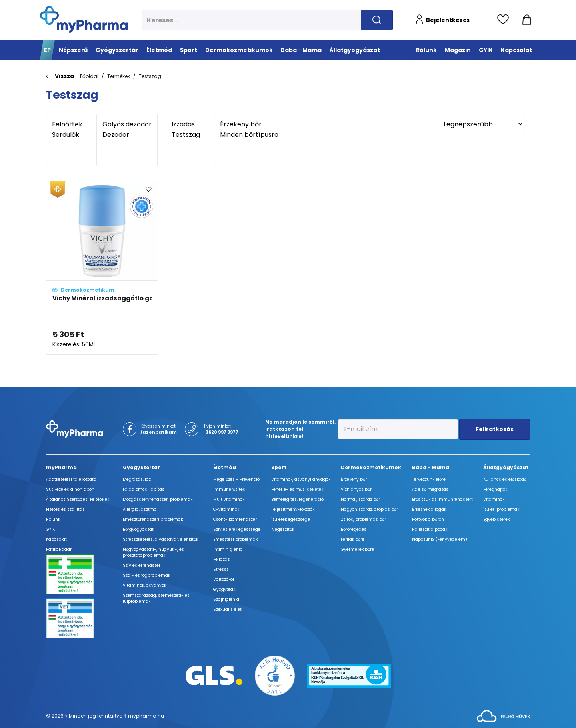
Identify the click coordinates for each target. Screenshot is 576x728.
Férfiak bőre (353, 539)
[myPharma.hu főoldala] (84, 19)
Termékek (119, 76)
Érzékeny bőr (249, 124)
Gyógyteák (224, 589)
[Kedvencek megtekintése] (505, 20)
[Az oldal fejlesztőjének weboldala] (503, 715)
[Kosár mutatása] (527, 20)
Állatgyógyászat (506, 467)
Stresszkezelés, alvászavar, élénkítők (160, 539)
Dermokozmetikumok (371, 467)
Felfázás (222, 559)
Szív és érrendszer (142, 565)
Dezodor (127, 135)
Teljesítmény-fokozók (293, 509)
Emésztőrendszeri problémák (153, 519)
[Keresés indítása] (377, 20)
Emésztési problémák (235, 539)
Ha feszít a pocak (430, 529)
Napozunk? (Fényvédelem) (440, 539)
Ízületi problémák (501, 509)
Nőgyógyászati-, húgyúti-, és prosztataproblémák (153, 552)
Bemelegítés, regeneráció (297, 499)
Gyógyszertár (141, 467)
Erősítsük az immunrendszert (442, 499)
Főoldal (89, 76)
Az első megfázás (430, 489)
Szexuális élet (227, 609)
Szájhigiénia (226, 599)
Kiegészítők (283, 529)
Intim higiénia (228, 549)
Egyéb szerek (496, 519)
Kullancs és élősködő (505, 479)
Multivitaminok (229, 499)
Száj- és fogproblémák (146, 575)
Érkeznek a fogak (429, 509)
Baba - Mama (431, 467)
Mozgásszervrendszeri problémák (158, 499)
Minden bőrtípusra (249, 135)
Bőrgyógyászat (138, 529)
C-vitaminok (226, 509)
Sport (279, 467)
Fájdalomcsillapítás (144, 489)
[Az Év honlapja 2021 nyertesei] (275, 675)
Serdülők (67, 135)
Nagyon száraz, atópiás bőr (369, 509)
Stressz (221, 569)
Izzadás (186, 124)
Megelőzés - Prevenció (236, 479)
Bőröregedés (354, 529)
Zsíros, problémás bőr (363, 519)
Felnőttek (67, 124)
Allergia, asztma (140, 509)
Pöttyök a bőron (428, 519)
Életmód (225, 467)
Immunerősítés (229, 489)
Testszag (150, 76)
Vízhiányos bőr (356, 489)
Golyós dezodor (127, 124)
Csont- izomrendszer (235, 519)
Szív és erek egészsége (237, 529)
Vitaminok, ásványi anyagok (301, 479)
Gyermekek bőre (357, 549)
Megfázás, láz (137, 479)
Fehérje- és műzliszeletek (297, 489)
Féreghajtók (495, 489)
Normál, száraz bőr (360, 499)
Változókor (224, 579)
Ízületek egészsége (291, 519)
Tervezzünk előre (429, 479)
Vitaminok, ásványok (144, 585)
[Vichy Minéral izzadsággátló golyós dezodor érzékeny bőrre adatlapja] (102, 268)
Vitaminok (494, 499)
